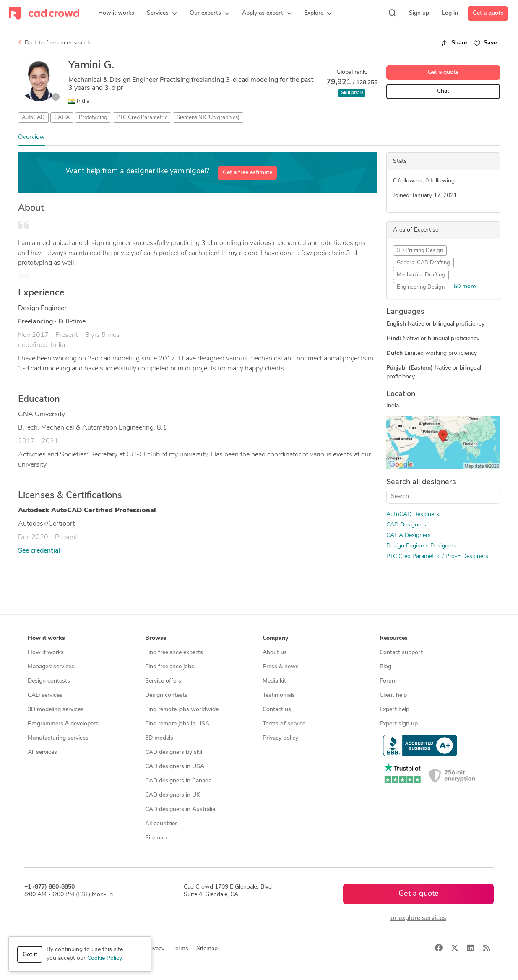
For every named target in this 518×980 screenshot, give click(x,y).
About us (275, 653)
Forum (388, 681)
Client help (393, 695)
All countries (161, 824)
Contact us (277, 710)
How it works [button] (46, 638)
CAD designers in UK (173, 795)
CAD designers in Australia (180, 809)
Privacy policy (280, 738)
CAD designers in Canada (178, 781)
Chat (443, 91)
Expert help (394, 710)
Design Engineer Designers (421, 546)
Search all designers (421, 482)
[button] (162, 13)
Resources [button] (394, 638)
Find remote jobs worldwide (182, 710)
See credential (39, 551)
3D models (159, 738)
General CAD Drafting (423, 263)
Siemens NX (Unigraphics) (208, 118)
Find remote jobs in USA (177, 724)
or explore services (418, 918)
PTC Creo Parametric (142, 118)
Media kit (274, 681)
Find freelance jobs (170, 667)
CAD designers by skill (174, 752)
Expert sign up (399, 724)
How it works (46, 653)
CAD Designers (406, 525)
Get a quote (488, 13)
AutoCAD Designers (413, 515)
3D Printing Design (420, 251)
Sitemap (156, 838)
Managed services (51, 667)
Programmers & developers (63, 724)
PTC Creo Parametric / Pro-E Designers (437, 556)
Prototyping (93, 118)
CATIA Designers (409, 536)
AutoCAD (33, 118)
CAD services (45, 695)
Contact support (401, 653)
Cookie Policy (104, 958)
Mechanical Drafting (421, 275)
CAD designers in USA (175, 767)
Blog (385, 667)
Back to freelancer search (54, 43)
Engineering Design (421, 287)
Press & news (281, 667)
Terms (180, 949)
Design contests (49, 681)
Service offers (163, 681)
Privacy (155, 949)
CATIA (62, 118)
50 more (465, 287)
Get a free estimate (247, 173)
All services (42, 752)
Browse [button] (156, 638)
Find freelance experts (174, 653)
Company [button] (275, 638)
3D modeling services (56, 710)
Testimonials (279, 695)
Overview (31, 137)
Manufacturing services (58, 738)
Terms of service (284, 724)
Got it (30, 955)
